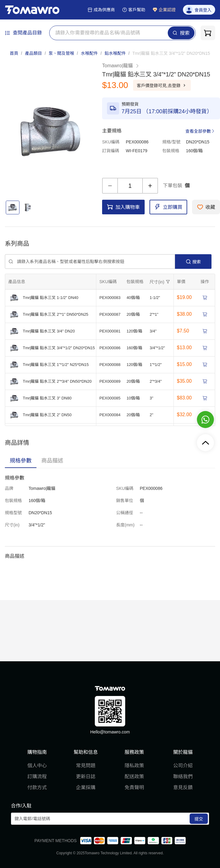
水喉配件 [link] (89, 53)
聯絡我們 (183, 777)
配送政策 (134, 777)
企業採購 (86, 787)
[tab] (21, 461)
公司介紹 (183, 766)
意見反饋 (183, 787)
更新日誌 (86, 777)
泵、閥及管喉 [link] (61, 53)
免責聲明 (134, 787)
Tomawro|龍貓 (121, 66)
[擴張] (160, 282)
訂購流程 (37, 777)
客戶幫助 (134, 10)
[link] (171, 53)
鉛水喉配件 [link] (115, 53)
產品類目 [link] (33, 53)
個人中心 (37, 766)
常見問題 (86, 766)
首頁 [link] (14, 53)
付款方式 (37, 787)
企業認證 (164, 10)
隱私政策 (134, 766)
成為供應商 (101, 10)
